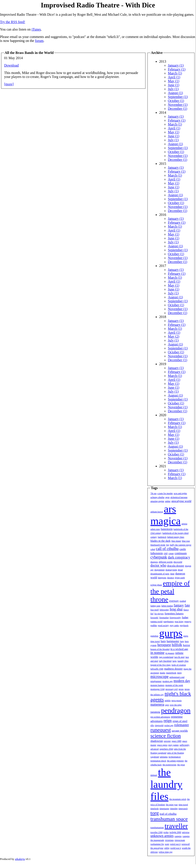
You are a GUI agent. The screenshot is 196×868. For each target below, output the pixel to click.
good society (163, 625)
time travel (183, 805)
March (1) (175, 73)
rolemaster (182, 725)
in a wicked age (179, 649)
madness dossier (173, 669)
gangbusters (169, 621)
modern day (182, 681)
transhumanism (157, 828)
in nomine (157, 653)
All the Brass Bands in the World (29, 53)
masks (163, 673)
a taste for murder (165, 493)
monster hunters (157, 685)
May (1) (174, 81)
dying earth (180, 578)
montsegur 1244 (158, 689)
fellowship (164, 610)
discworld (178, 562)
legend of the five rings (161, 665)
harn (163, 641)
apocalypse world (181, 501)
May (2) (174, 336)
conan (171, 553)
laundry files (183, 661)
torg (155, 813)
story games (174, 745)
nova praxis (177, 700)
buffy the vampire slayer (181, 545)
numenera (157, 704)
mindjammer (156, 681)
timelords (155, 809)
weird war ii (175, 844)
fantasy (179, 605)
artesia (184, 524)
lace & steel (179, 657)
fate (187, 605)
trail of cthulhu (168, 814)
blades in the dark (160, 541)
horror (187, 645)
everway (174, 601)
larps (175, 661)
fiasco (186, 610)
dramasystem (171, 570)
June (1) (174, 85)
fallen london (167, 606)
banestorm (167, 529)
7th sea (153, 493)
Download (11, 65)
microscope (159, 677)
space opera (162, 745)
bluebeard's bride (158, 545)
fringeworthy (175, 618)
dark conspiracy (179, 557)
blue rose (186, 541)
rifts (152, 725)
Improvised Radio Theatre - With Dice (98, 5)
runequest (161, 730)
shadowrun (157, 741)
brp (168, 545)
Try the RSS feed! (13, 22)
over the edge (176, 705)
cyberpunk (159, 557)
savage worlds (180, 731)
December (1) (177, 109)
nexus (181, 689)
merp (180, 673)
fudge (185, 617)
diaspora (154, 562)
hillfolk (177, 645)
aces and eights (180, 493)
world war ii (176, 848)
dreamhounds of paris (160, 574)
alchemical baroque (179, 497)
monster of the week (174, 685)
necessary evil (172, 689)
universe (186, 832)
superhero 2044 (166, 749)
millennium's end (177, 677)
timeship (174, 809)
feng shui (176, 609)
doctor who (158, 565)
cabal (153, 549)
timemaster (164, 809)
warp (167, 844)
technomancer (175, 757)
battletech (162, 537)
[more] (9, 84)
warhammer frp (157, 844)
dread (180, 570)
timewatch (183, 809)
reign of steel (180, 721)
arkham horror (157, 512)
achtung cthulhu (157, 497)
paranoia (155, 712)
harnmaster (173, 641)
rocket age (169, 725)
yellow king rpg (165, 852)
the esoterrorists (169, 765)
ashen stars (155, 529)
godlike (154, 625)
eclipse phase (156, 585)
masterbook (171, 673)
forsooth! (154, 618)
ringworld (159, 725)
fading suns (155, 606)
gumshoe (154, 636)
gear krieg (179, 621)
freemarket (164, 618)
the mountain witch (178, 799)
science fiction (166, 736)
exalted (183, 601)
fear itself (155, 610)
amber (168, 501)
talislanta (164, 757)
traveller (176, 826)
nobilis (168, 700)
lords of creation (179, 665)
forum (39, 41)
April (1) (174, 77)
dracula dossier (176, 566)
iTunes (36, 29)
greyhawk (184, 625)
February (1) (177, 69)
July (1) (173, 89)
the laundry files (166, 784)
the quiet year (172, 805)
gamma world (156, 621)
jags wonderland (166, 657)
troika (166, 832)
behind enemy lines (176, 537)
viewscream (180, 840)
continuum (181, 553)
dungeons (162, 578)
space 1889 (176, 741)
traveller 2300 (157, 832)
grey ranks (174, 625)
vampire (178, 836)
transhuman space (169, 819)
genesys (188, 621)
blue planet (176, 541)
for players (159, 614)
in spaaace (170, 653)
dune (172, 574)
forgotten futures (174, 613)
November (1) (178, 105)
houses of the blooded (160, 649)
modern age (168, 681)
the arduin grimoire (175, 761)
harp (182, 641)
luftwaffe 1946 (157, 669)
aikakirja (20, 859)
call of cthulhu (167, 549)
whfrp (167, 848)
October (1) (176, 101)
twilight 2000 (175, 832)
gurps (171, 633)
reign (168, 721)
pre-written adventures (160, 717)
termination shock (158, 761)
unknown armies (162, 836)
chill (166, 553)
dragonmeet (159, 570)
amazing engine (157, 501)
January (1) (176, 65)
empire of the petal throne (170, 591)
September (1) (178, 97)
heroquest (164, 645)
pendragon (176, 710)
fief (152, 614)
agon (167, 497)
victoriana (169, 840)
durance (171, 578)
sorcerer (167, 741)
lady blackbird (165, 661)
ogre (167, 705)
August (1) (175, 93)
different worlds (166, 562)
